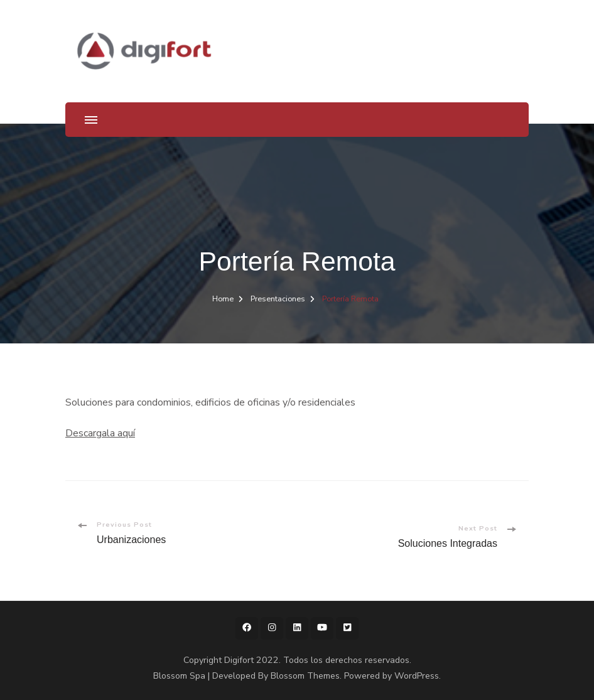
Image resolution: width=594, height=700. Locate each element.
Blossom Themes (305, 676)
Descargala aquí (100, 433)
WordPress (417, 676)
